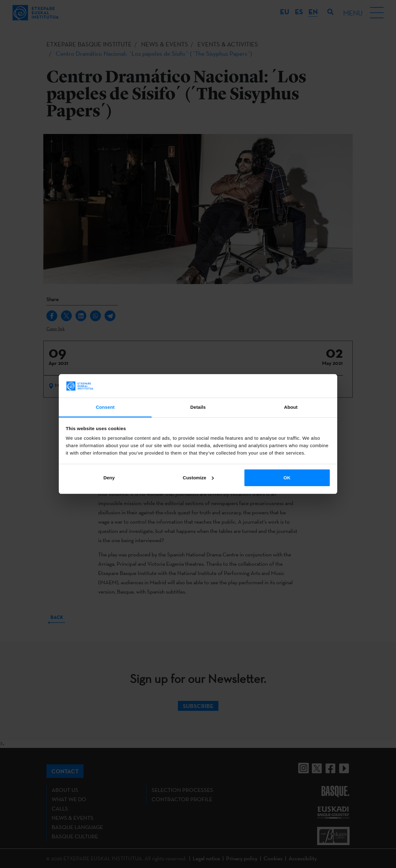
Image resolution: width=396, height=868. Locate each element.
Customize (198, 478)
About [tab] (291, 407)
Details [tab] (198, 407)
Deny (109, 478)
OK (287, 478)
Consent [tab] (105, 407)
